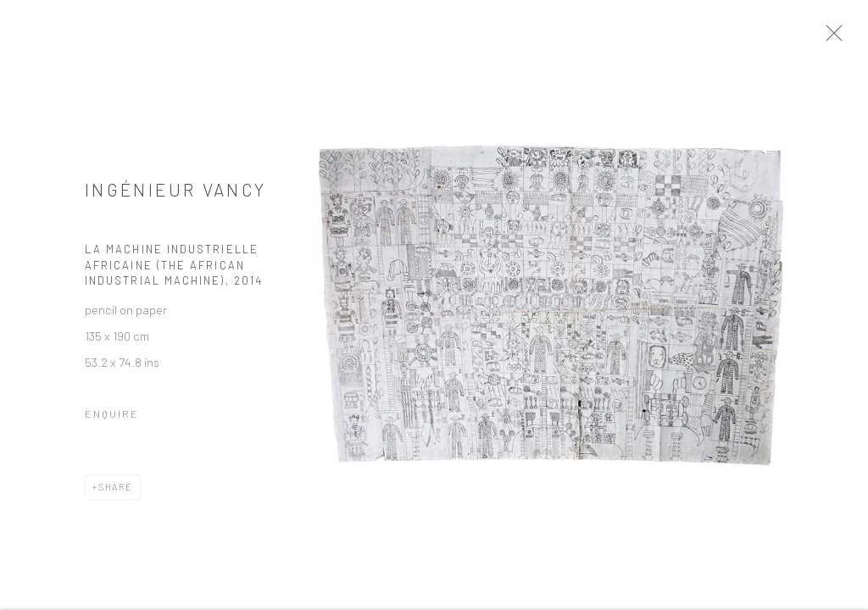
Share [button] (116, 493)
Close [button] (847, 38)
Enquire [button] (112, 419)
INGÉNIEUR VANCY (175, 195)
